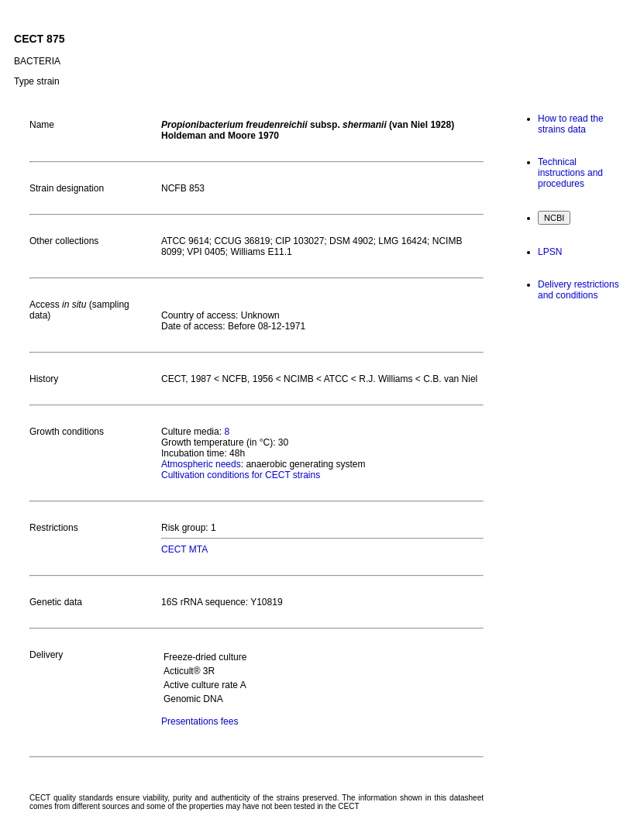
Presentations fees (200, 721)
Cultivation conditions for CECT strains (241, 475)
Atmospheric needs (201, 464)
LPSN (550, 252)
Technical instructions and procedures (570, 173)
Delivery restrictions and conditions (578, 290)
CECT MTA (184, 549)
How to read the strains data (571, 124)
